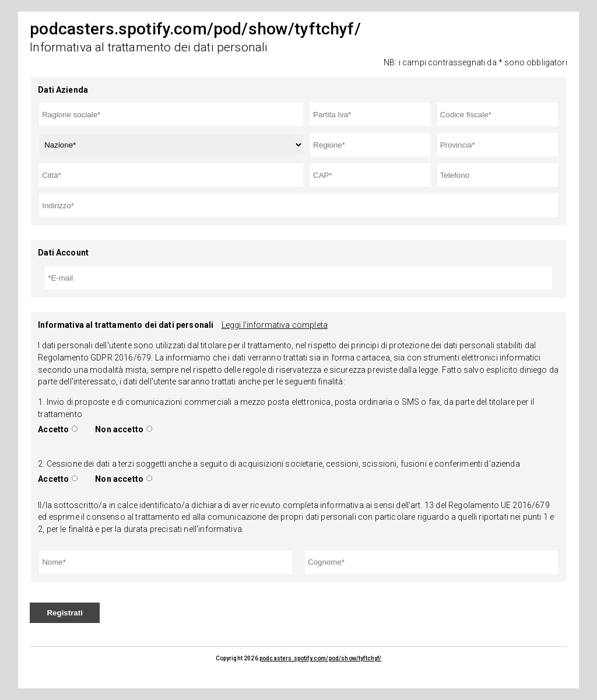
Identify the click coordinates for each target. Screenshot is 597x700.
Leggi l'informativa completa (275, 325)
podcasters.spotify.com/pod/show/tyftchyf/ (321, 658)
